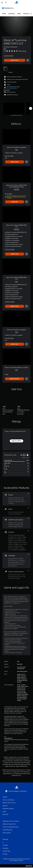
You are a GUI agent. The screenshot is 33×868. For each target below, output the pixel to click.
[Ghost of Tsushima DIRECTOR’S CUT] (14, 108)
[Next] (31, 108)
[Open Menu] (2, 3)
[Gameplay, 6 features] (16, 560)
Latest (4, 14)
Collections (12, 14)
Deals (19, 14)
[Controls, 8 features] (16, 541)
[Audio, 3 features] (16, 511)
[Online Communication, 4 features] (16, 575)
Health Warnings (8, 738)
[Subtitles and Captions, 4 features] (16, 523)
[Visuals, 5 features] (16, 499)
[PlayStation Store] (8, 8)
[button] (12, 88)
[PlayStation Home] (17, 3)
